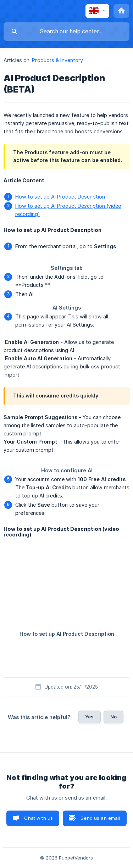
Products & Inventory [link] (57, 60)
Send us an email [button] (100, 818)
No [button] (113, 717)
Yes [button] (89, 717)
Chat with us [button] (38, 818)
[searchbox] (66, 32)
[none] (97, 11)
